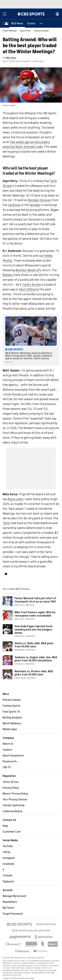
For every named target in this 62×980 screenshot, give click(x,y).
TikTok (6, 852)
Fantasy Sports (11, 706)
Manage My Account (14, 896)
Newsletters (10, 902)
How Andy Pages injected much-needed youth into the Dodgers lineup (34, 630)
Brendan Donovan (40, 200)
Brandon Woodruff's (28, 270)
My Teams (8, 908)
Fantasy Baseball (41, 31)
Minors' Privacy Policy (15, 794)
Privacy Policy (11, 788)
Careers (7, 750)
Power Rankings (10, 31)
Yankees (35, 205)
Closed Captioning (13, 805)
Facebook (8, 864)
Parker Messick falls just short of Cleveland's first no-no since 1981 (35, 600)
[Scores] (31, 23)
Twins (7, 523)
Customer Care (12, 832)
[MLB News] (17, 23)
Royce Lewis (15, 499)
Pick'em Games (12, 700)
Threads (8, 876)
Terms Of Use (11, 782)
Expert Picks (25, 31)
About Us (8, 744)
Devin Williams (29, 289)
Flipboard (8, 882)
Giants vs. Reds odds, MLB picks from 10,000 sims (34, 645)
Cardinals (14, 205)
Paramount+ (10, 761)
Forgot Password (13, 914)
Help (5, 826)
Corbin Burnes (32, 285)
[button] (41, 23)
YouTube (8, 846)
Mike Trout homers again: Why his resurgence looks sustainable (35, 614)
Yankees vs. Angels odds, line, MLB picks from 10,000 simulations (36, 659)
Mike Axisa (11, 58)
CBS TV (7, 767)
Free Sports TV (11, 712)
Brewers (8, 275)
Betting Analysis (12, 718)
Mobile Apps (10, 729)
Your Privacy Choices (15, 800)
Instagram (9, 858)
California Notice (13, 811)
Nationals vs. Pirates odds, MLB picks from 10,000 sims (34, 673)
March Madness (12, 723)
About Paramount (13, 756)
